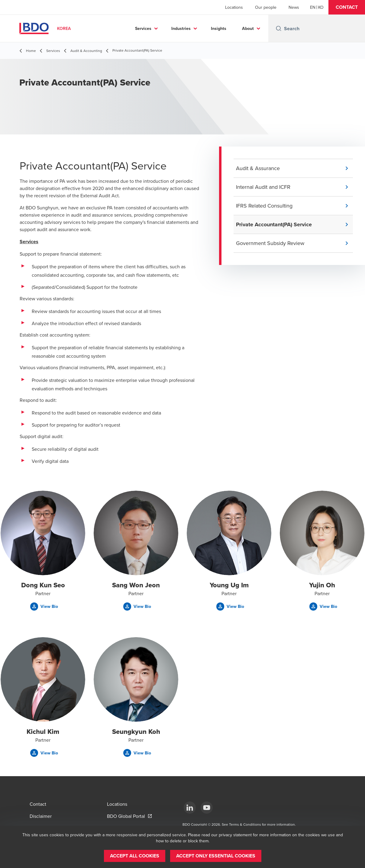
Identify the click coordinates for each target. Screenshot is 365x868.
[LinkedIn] (190, 808)
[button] (347, 7)
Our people (266, 7)
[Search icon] (279, 28)
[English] (313, 7)
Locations (234, 7)
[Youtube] (207, 808)
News (294, 7)
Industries (181, 28)
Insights (219, 28)
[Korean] (321, 7)
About (248, 28)
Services (143, 28)
